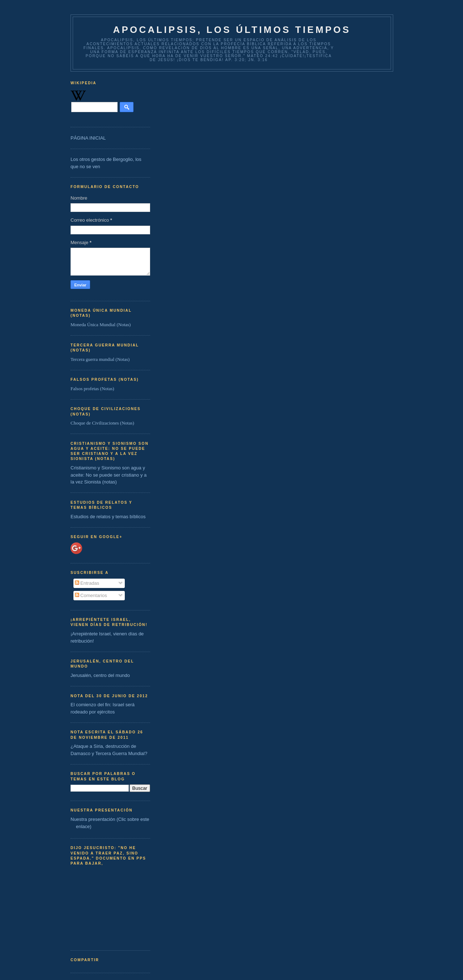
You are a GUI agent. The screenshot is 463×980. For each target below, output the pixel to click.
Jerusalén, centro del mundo (100, 675)
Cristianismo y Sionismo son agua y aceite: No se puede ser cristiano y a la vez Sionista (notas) (109, 475)
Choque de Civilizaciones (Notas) (102, 423)
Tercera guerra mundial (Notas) (100, 359)
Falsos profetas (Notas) (92, 389)
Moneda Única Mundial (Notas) (101, 325)
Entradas (87, 583)
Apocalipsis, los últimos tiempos (232, 30)
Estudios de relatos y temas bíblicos (108, 517)
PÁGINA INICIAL (88, 138)
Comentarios (91, 595)
